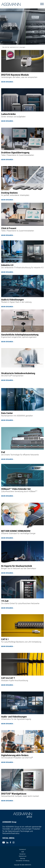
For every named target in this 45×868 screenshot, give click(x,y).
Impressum (22, 849)
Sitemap (22, 859)
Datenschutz (23, 856)
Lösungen (22, 47)
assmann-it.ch (14, 47)
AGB (23, 852)
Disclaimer (22, 854)
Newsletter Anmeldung (23, 861)
